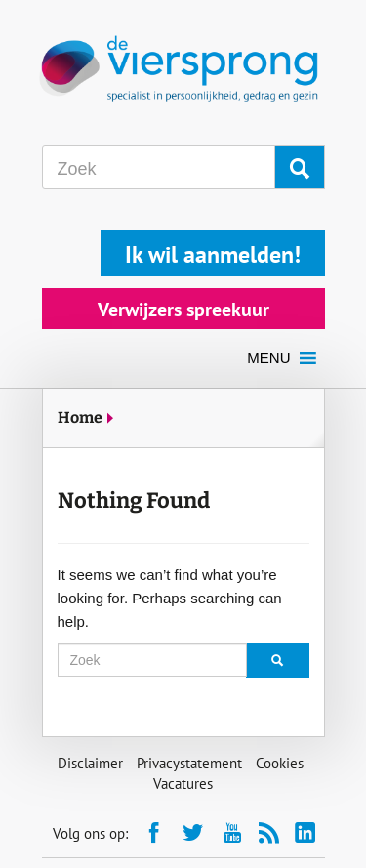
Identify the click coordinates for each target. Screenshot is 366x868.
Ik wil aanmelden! (213, 254)
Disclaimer (90, 763)
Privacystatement (189, 763)
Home (80, 417)
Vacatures (183, 784)
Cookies (280, 763)
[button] (268, 358)
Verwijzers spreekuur (183, 310)
